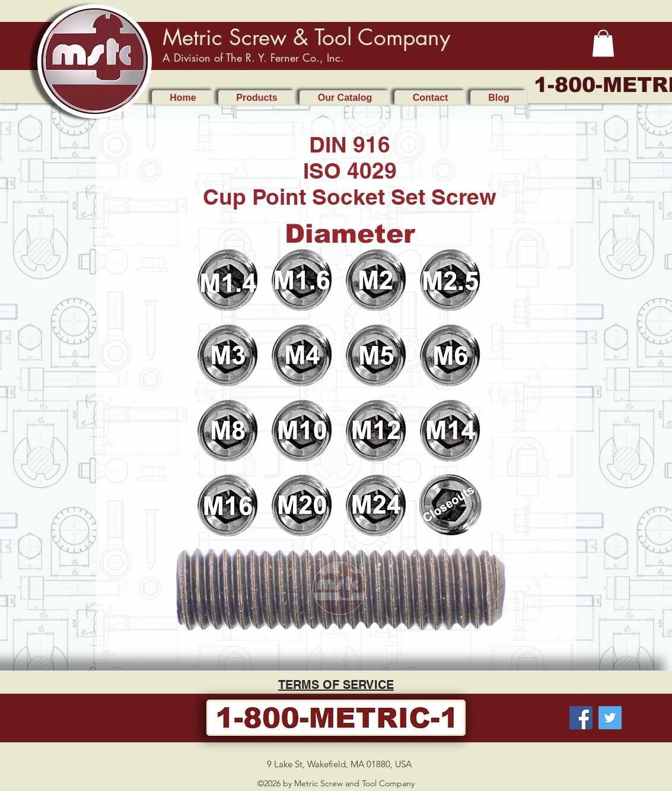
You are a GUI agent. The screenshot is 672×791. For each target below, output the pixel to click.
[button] (603, 43)
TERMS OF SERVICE (336, 685)
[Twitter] (610, 718)
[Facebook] (581, 718)
